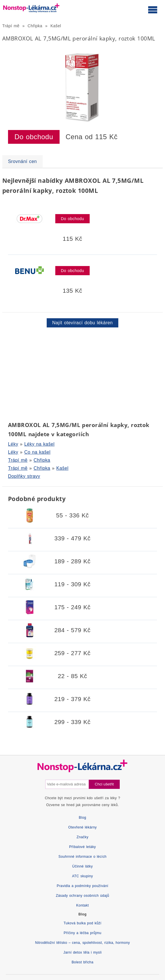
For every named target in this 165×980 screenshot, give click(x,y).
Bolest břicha (82, 962)
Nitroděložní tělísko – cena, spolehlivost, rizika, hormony (83, 943)
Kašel (56, 26)
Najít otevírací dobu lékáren (82, 323)
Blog (82, 818)
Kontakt (82, 905)
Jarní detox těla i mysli (82, 952)
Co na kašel (37, 452)
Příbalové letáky (82, 847)
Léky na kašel (40, 444)
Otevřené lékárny (82, 827)
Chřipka (35, 26)
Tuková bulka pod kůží (82, 923)
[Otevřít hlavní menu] (153, 9)
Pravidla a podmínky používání (82, 886)
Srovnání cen (22, 161)
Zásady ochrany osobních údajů (82, 896)
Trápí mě (11, 26)
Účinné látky (82, 866)
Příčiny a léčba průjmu (82, 933)
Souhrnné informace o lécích (82, 857)
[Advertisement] (82, 373)
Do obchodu (34, 137)
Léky (13, 444)
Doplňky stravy (24, 476)
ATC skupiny (82, 876)
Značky (82, 837)
